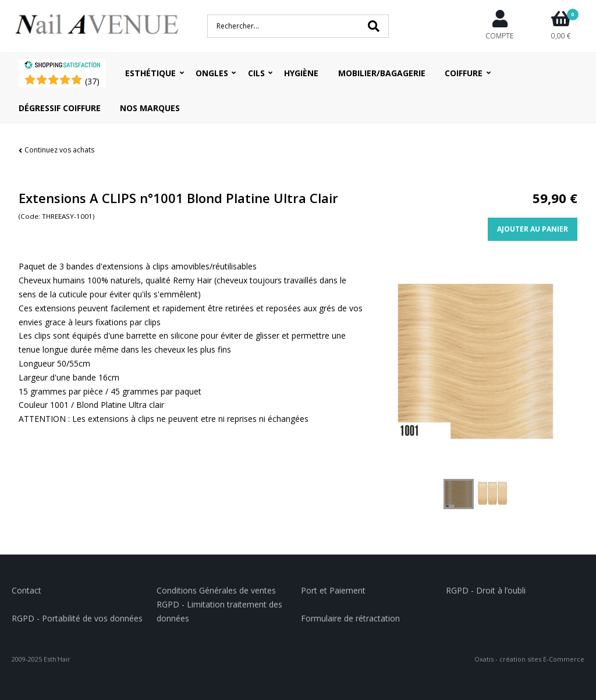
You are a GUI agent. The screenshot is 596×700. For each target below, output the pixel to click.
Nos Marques (150, 108)
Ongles (212, 73)
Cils (256, 73)
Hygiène (301, 73)
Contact (26, 590)
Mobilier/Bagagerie (382, 73)
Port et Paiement (333, 590)
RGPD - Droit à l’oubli (486, 590)
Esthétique (150, 73)
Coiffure (464, 73)
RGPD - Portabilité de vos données (77, 618)
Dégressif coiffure (60, 108)
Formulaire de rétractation (350, 618)
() (92, 81)
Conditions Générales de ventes (216, 590)
